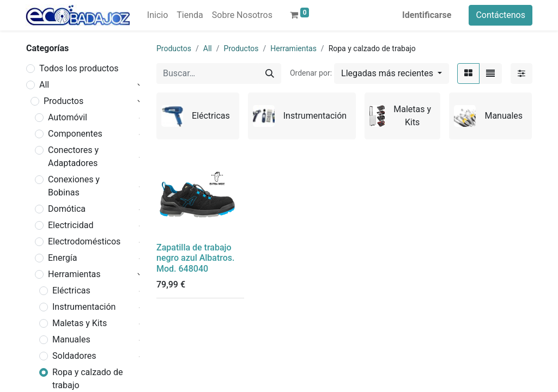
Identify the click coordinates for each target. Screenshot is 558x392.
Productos (63, 101)
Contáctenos (501, 15)
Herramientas (74, 274)
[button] (392, 73)
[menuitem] (157, 15)
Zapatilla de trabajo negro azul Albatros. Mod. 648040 (196, 258)
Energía (62, 258)
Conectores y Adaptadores (73, 157)
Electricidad (71, 225)
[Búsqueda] (270, 73)
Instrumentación (84, 307)
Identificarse (427, 15)
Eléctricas (71, 290)
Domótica (67, 209)
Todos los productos (79, 68)
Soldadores (74, 356)
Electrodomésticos (84, 241)
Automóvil (68, 117)
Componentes (75, 134)
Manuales (71, 339)
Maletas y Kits (80, 323)
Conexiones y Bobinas (74, 186)
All (44, 85)
